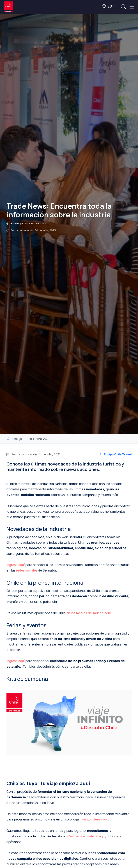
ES (107, 6)
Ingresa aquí (16, 565)
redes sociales (27, 570)
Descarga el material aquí (87, 836)
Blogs (18, 439)
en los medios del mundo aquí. (89, 613)
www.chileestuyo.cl (96, 819)
